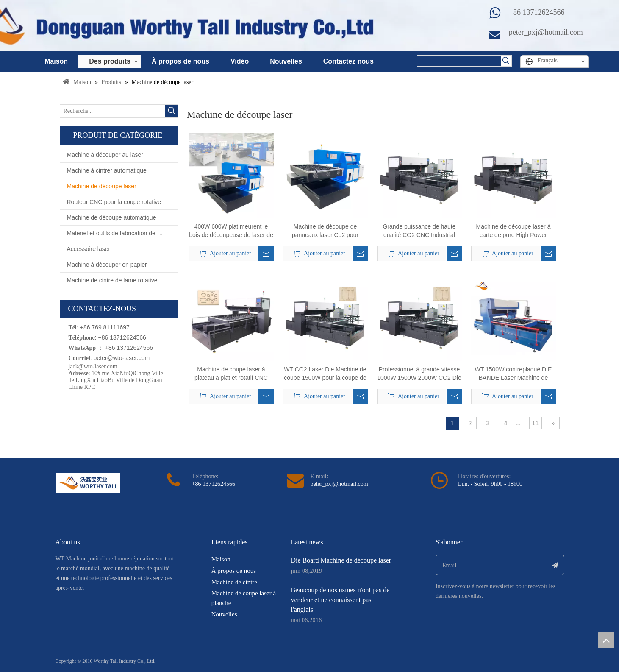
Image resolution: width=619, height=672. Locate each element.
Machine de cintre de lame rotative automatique (122, 280)
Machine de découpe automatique (112, 217)
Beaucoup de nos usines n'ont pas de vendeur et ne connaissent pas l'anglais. (340, 600)
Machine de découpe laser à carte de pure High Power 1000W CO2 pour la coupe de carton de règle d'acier (513, 231)
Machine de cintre (234, 582)
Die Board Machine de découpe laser (341, 560)
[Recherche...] (113, 111)
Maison (56, 61)
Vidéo (240, 61)
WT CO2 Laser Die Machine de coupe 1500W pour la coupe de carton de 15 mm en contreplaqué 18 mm (325, 374)
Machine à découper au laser (105, 155)
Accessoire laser (89, 249)
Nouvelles (286, 61)
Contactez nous (348, 61)
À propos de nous (180, 61)
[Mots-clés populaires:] (506, 61)
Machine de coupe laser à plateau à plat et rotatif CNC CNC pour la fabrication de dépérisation (231, 374)
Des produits (110, 61)
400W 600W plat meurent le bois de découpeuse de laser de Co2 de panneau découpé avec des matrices (231, 231)
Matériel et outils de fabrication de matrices (122, 233)
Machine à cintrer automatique (107, 170)
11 (536, 423)
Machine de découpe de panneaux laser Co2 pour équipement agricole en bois (325, 231)
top (606, 640)
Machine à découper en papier (107, 265)
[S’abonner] (555, 565)
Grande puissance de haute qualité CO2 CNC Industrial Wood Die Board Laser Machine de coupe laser (419, 231)
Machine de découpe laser (102, 186)
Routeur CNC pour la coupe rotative (114, 202)
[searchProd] (459, 61)
